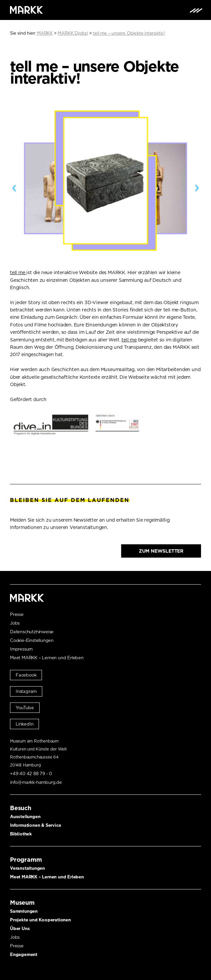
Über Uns (20, 929)
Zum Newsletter (161, 551)
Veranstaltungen (27, 868)
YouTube (25, 708)
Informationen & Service (35, 825)
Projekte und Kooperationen (40, 920)
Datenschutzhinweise (32, 632)
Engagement (24, 955)
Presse (17, 614)
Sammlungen (24, 911)
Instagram (26, 691)
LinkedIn (24, 724)
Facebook (26, 675)
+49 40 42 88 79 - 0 (31, 774)
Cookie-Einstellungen (32, 640)
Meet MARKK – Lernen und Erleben (47, 658)
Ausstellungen (25, 817)
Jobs (15, 623)
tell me (18, 272)
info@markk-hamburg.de (36, 782)
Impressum (21, 649)
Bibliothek (21, 834)
